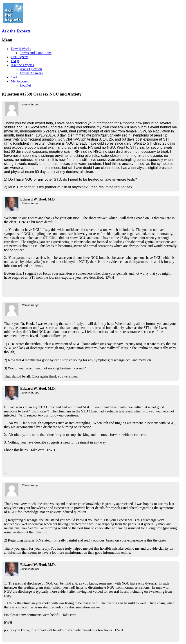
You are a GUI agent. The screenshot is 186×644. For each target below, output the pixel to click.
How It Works (21, 49)
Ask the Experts (16, 31)
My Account (20, 81)
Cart (14, 77)
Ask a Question (31, 69)
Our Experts (20, 57)
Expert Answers (31, 73)
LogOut (25, 85)
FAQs (15, 61)
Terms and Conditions (36, 53)
